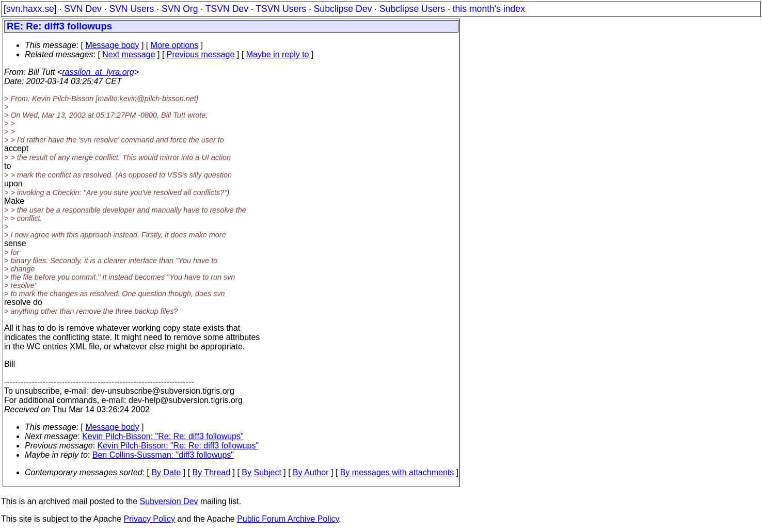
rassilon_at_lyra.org (98, 72)
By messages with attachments (397, 472)
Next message (129, 54)
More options (175, 45)
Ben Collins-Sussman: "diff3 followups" (163, 455)
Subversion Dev (169, 501)
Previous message (201, 54)
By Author (311, 472)
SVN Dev (83, 9)
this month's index (489, 9)
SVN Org (180, 9)
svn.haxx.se (30, 9)
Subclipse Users (412, 9)
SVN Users (131, 9)
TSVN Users (281, 9)
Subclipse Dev (343, 9)
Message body (112, 45)
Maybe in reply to (278, 54)
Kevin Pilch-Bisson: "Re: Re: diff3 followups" (163, 436)
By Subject (261, 472)
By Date (166, 472)
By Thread (212, 472)
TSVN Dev (227, 9)
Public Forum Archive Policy (288, 519)
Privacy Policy (149, 519)
